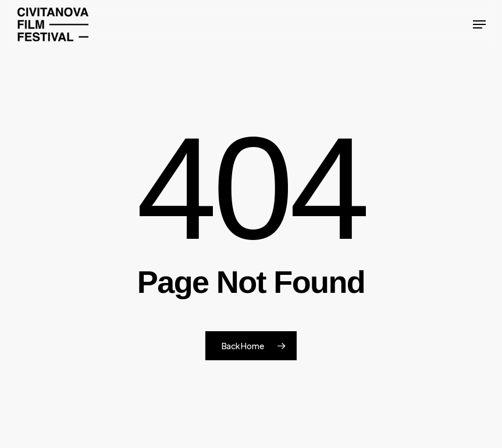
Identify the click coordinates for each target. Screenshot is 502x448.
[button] (479, 24)
